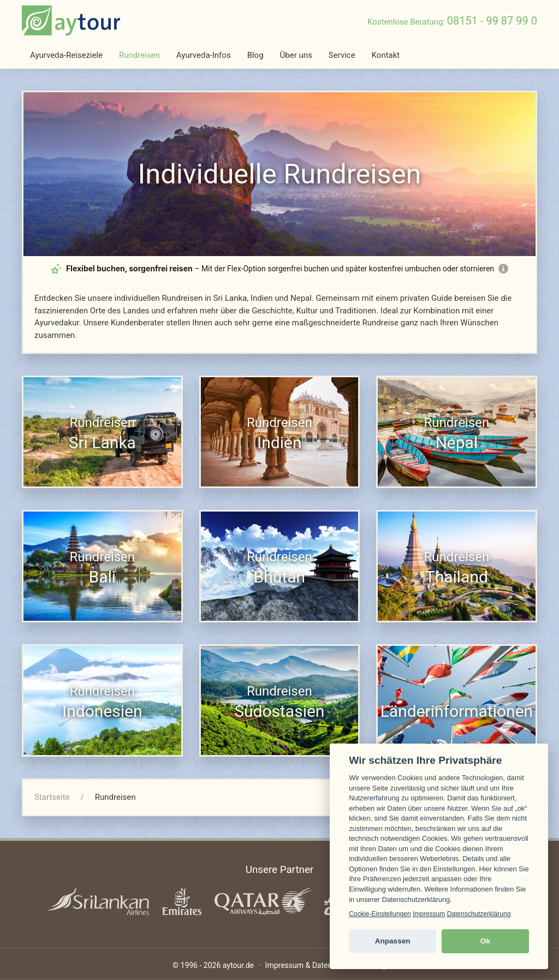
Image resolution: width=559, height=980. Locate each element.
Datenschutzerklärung (479, 914)
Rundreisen (139, 55)
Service (342, 55)
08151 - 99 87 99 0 (492, 21)
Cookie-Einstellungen (380, 914)
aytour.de (238, 965)
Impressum (429, 914)
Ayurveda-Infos (204, 55)
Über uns (296, 55)
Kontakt (386, 55)
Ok (485, 941)
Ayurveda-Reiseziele (66, 55)
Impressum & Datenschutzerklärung (326, 965)
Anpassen (393, 941)
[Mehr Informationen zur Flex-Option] (503, 269)
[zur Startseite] (71, 20)
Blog (255, 55)
